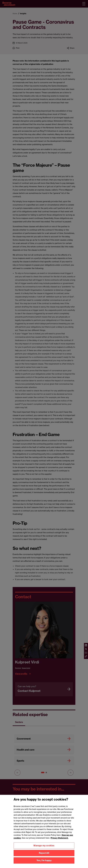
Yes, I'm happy (44, 863)
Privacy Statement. (59, 840)
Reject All (44, 856)
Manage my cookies (44, 848)
